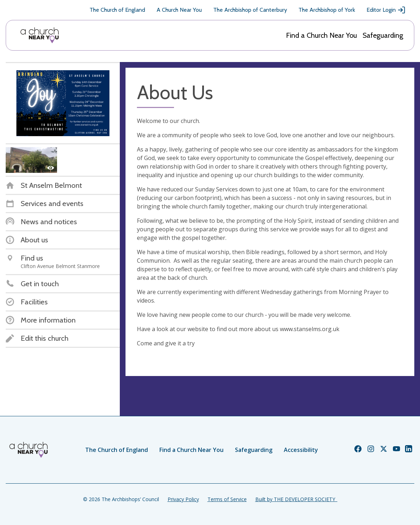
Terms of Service (227, 499)
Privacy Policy (183, 499)
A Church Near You (179, 10)
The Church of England (117, 10)
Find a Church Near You (321, 35)
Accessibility (301, 450)
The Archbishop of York (327, 10)
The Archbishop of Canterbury (250, 10)
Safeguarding (383, 35)
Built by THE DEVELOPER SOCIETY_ (296, 499)
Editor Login (386, 10)
